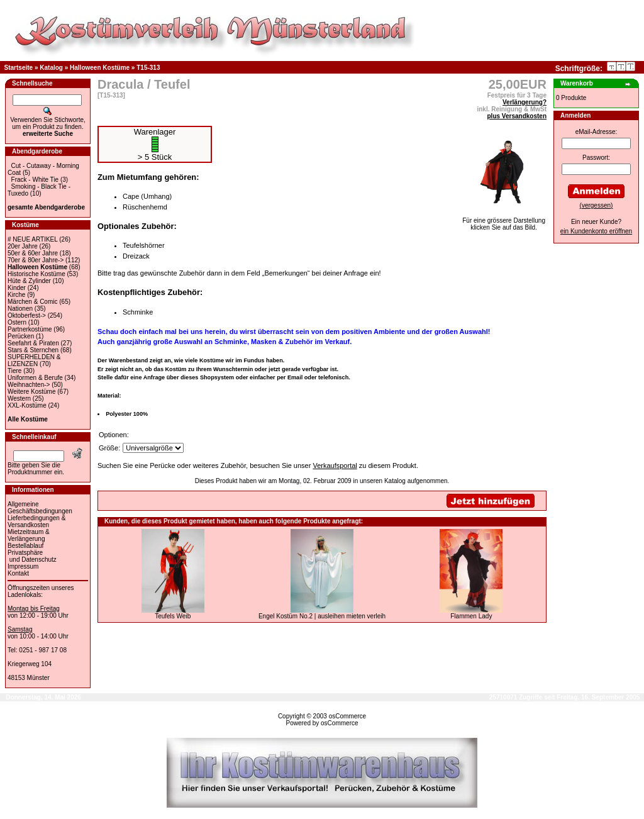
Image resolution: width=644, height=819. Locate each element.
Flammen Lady (471, 616)
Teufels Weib (173, 616)
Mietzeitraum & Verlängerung (29, 535)
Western (19, 398)
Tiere (14, 371)
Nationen (20, 309)
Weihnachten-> (29, 385)
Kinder (17, 288)
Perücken (21, 336)
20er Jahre (23, 246)
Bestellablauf (25, 546)
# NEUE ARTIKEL (32, 239)
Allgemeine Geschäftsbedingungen (40, 508)
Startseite (19, 68)
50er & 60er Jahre (33, 253)
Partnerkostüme (30, 329)
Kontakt (18, 573)
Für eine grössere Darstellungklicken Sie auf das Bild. (504, 221)
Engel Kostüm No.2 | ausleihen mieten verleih (322, 616)
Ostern (17, 322)
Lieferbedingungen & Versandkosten (36, 521)
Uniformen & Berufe (35, 378)
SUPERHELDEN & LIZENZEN (34, 360)
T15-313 (148, 68)
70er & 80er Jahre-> (36, 260)
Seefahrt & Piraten (33, 343)
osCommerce (347, 716)
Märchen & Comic (32, 302)
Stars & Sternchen (33, 350)
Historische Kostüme (36, 274)
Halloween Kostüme (100, 68)
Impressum (23, 566)
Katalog (51, 68)
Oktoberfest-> (27, 315)
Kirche (16, 295)
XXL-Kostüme (27, 405)
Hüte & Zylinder (29, 281)
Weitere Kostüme (32, 392)
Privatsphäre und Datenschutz (32, 556)
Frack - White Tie (35, 180)
